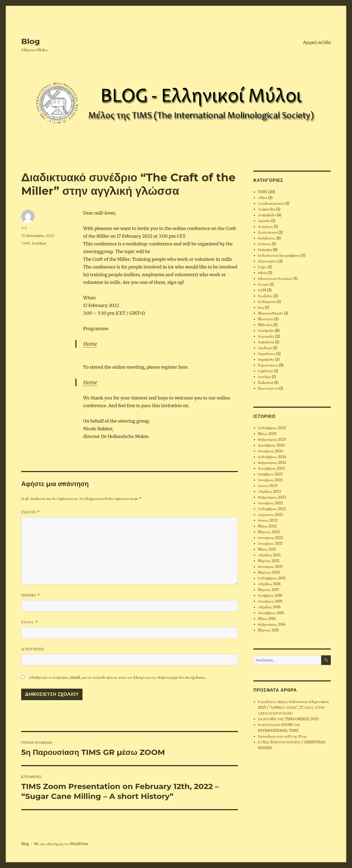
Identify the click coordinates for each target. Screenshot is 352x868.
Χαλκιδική (266, 383)
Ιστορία (263, 284)
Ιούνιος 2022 (268, 520)
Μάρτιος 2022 (269, 532)
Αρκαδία (264, 221)
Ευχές (262, 267)
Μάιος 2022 (267, 526)
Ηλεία (262, 273)
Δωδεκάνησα (268, 232)
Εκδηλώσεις (267, 238)
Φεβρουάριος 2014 (272, 624)
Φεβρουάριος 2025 (272, 440)
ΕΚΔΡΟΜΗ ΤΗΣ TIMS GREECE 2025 (288, 719)
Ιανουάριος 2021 (270, 567)
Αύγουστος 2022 (271, 515)
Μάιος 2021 (267, 549)
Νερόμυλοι (266, 331)
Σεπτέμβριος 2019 (272, 578)
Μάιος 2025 (267, 434)
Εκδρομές (265, 250)
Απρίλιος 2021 (269, 555)
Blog (31, 41)
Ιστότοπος (33, 649)
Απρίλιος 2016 (269, 607)
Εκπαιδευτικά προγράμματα (279, 255)
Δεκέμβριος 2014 (271, 613)
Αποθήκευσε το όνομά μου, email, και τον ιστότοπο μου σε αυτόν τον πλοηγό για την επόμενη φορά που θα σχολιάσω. (117, 677)
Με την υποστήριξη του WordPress (61, 844)
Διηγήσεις (266, 227)
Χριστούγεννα (268, 388)
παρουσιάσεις (268, 365)
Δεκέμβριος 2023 (271, 468)
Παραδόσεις (267, 354)
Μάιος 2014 (267, 619)
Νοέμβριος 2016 (270, 595)
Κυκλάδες (265, 296)
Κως (261, 307)
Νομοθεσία (266, 342)
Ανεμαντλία (267, 209)
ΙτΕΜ (262, 290)
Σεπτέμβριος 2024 (272, 457)
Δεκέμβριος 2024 (272, 445)
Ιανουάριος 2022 (271, 538)
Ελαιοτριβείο (268, 261)
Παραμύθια (266, 359)
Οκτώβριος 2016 (270, 601)
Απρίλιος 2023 (269, 491)
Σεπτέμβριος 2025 (272, 428)
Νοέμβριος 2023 (270, 474)
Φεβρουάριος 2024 (272, 463)
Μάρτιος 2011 (268, 630)
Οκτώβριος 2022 (271, 503)
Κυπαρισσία (267, 302)
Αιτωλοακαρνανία (271, 203)
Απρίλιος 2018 (269, 584)
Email (30, 622)
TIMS (26, 243)
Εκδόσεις (265, 244)
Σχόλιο (31, 512)
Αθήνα (263, 198)
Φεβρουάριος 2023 (272, 497)
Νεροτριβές (266, 336)
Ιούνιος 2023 (268, 486)
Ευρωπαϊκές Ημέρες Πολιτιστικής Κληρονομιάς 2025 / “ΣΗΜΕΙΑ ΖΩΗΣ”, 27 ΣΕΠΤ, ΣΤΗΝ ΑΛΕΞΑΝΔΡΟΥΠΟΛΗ (293, 707)
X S (24, 228)
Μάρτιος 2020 (269, 572)
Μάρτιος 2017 (269, 590)
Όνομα (31, 595)
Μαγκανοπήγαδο (271, 313)
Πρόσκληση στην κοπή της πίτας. (283, 736)
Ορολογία (265, 348)
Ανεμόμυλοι (267, 215)
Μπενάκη (265, 325)
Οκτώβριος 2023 (270, 480)
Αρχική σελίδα (317, 43)
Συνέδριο (39, 243)
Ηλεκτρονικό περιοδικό (275, 279)
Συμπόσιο (266, 371)
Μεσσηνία (266, 319)
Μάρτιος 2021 (269, 561)
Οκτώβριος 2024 (271, 451)
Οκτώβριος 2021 (270, 543)
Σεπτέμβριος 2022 (272, 509)
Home (90, 344)
